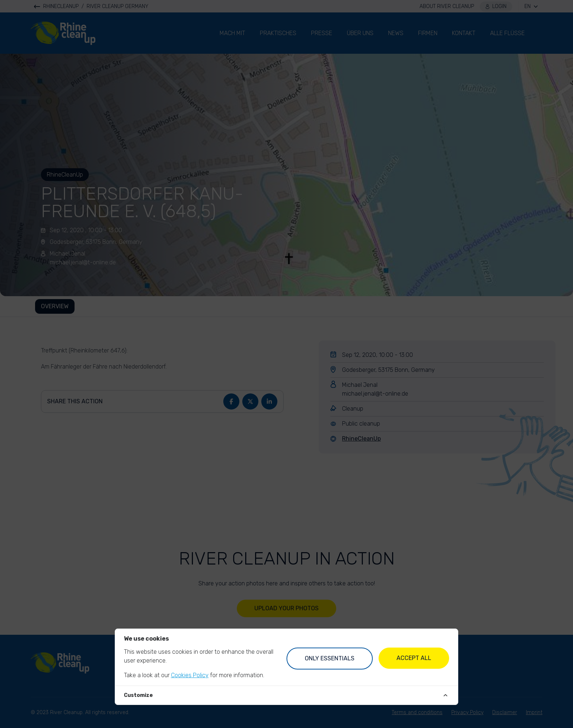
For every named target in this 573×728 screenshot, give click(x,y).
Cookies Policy (190, 675)
